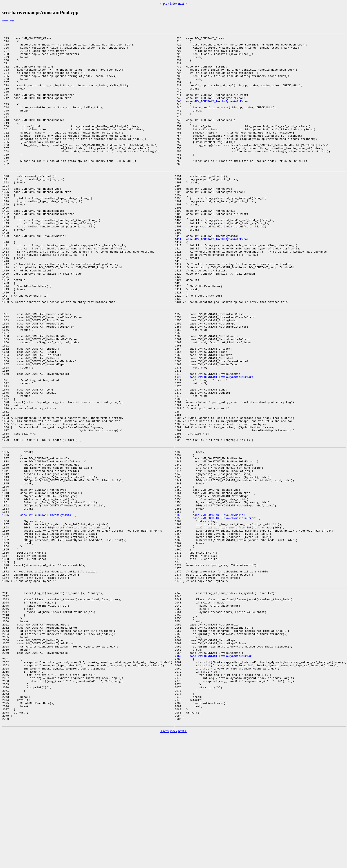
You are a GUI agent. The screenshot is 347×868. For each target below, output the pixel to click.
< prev (165, 3)
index (174, 3)
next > (182, 3)
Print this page (8, 21)
